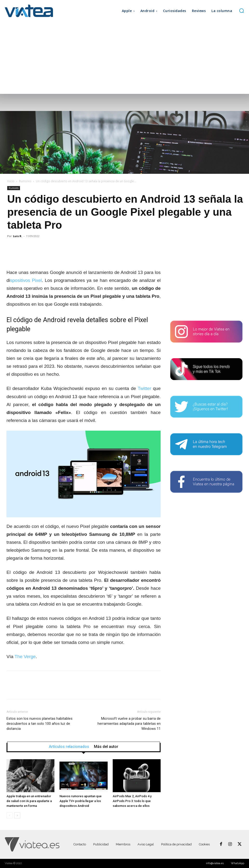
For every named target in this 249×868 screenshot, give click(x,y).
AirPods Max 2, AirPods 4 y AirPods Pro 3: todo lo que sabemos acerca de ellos (132, 801)
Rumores (25, 181)
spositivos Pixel (26, 280)
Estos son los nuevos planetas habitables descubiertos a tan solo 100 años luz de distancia (39, 724)
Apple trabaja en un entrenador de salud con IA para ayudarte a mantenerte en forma (29, 801)
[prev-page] (10, 815)
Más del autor (106, 747)
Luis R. (18, 236)
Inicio (11, 181)
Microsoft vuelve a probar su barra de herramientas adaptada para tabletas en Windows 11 (129, 724)
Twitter (145, 388)
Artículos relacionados (69, 747)
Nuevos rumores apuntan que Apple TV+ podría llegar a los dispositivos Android (81, 801)
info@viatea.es (215, 863)
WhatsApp (238, 863)
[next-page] (17, 815)
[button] (242, 11)
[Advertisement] (124, 58)
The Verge (25, 657)
